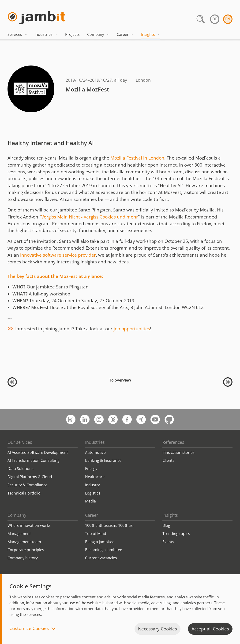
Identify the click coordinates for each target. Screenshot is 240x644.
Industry (92, 485)
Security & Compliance (27, 485)
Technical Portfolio (24, 493)
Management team (24, 542)
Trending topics (176, 534)
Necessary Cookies (157, 629)
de (215, 19)
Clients (168, 460)
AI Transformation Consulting (34, 460)
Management (19, 534)
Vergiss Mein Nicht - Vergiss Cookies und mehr (90, 217)
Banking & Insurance (103, 460)
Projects (72, 34)
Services (17, 34)
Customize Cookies (29, 629)
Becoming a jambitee (104, 550)
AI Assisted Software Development (38, 452)
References (173, 442)
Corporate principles (26, 550)
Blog (166, 525)
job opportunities (132, 329)
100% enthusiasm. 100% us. (109, 525)
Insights (151, 34)
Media (90, 501)
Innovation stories (178, 452)
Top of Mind (96, 534)
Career (125, 34)
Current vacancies (101, 558)
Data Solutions (21, 469)
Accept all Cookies (210, 629)
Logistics (93, 493)
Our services (20, 442)
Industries (46, 34)
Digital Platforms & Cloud (30, 477)
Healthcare (95, 477)
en (228, 19)
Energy (91, 469)
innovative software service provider (58, 255)
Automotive (95, 452)
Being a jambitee (100, 542)
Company (98, 34)
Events (168, 542)
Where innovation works (29, 525)
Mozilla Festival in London (137, 158)
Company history (23, 558)
